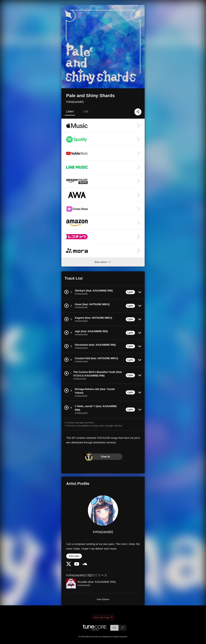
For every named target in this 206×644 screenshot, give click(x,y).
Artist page (74, 556)
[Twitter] (69, 565)
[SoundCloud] (85, 564)
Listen (70, 111)
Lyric (130, 292)
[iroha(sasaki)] (103, 510)
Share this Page (103, 617)
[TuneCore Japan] (95, 629)
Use (86, 111)
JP (122, 628)
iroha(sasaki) (75, 102)
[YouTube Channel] (77, 565)
